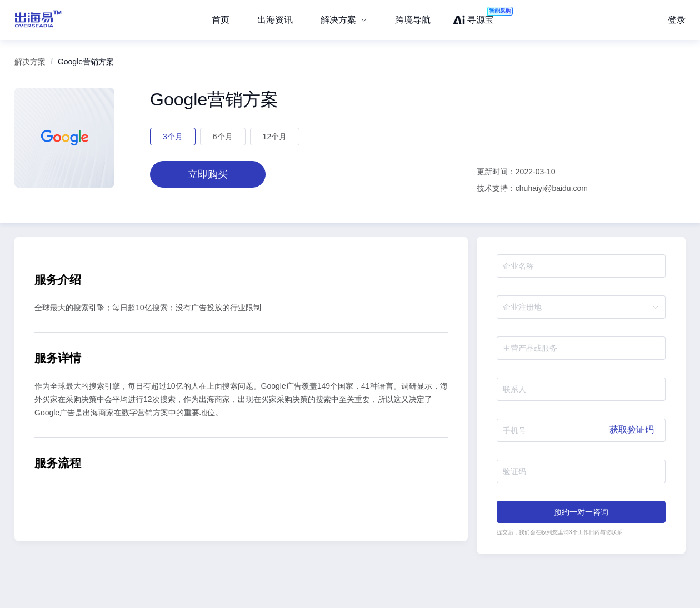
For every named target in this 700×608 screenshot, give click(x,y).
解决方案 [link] (30, 62)
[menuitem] (344, 20)
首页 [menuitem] (221, 20)
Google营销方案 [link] (86, 62)
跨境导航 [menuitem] (413, 20)
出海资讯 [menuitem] (275, 20)
